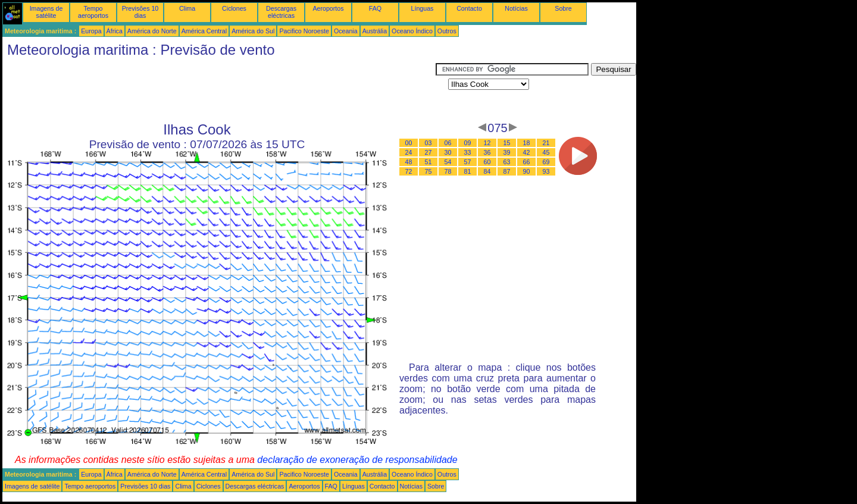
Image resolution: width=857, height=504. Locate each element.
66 (527, 162)
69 (546, 162)
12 (487, 143)
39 (507, 152)
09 (468, 143)
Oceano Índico (412, 31)
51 (428, 162)
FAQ (375, 8)
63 (507, 162)
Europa (91, 31)
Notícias (516, 8)
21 (546, 143)
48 (409, 162)
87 (507, 171)
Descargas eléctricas (281, 12)
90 (527, 171)
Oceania (346, 31)
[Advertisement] (219, 90)
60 (487, 162)
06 (448, 143)
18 (527, 143)
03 (428, 143)
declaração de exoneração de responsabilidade (357, 460)
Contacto (469, 8)
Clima (187, 8)
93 (546, 171)
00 (409, 143)
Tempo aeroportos (93, 12)
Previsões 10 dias (140, 12)
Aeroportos (328, 8)
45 (546, 152)
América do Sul (253, 31)
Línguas (423, 8)
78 (448, 171)
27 (428, 152)
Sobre (563, 8)
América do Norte (152, 31)
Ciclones (234, 8)
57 (468, 162)
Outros (447, 31)
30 (448, 152)
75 (428, 171)
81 (468, 171)
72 (409, 171)
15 (507, 143)
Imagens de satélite (46, 12)
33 (468, 152)
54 (448, 162)
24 (409, 152)
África (115, 31)
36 (487, 152)
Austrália (375, 31)
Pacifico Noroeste (304, 31)
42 (527, 152)
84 (487, 171)
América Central (204, 31)
